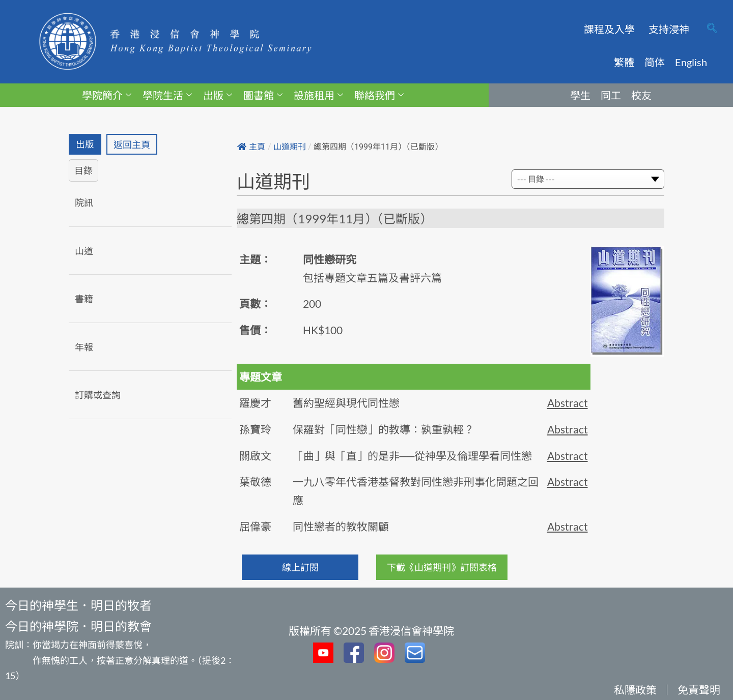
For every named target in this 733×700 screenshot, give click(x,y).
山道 (84, 251)
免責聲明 (699, 690)
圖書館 (263, 95)
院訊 (84, 202)
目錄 (83, 171)
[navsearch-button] (712, 29)
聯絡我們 (379, 95)
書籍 (84, 299)
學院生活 (167, 95)
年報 (84, 347)
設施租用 (318, 95)
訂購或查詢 (98, 395)
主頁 (251, 147)
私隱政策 (635, 690)
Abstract (568, 403)
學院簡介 (107, 95)
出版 (218, 95)
